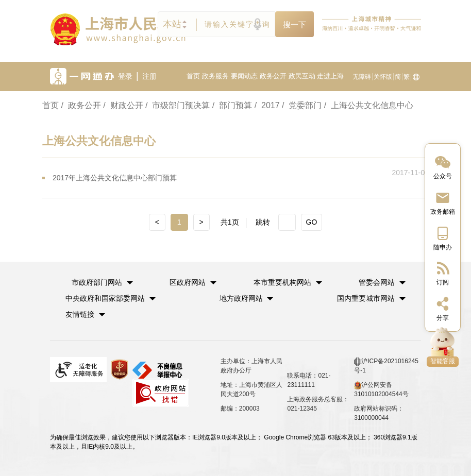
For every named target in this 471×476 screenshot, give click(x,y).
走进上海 (330, 76)
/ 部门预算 (232, 105)
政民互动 (302, 76)
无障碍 (362, 77)
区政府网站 (188, 282)
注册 (149, 76)
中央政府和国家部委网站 (105, 298)
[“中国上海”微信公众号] (443, 167)
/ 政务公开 (81, 105)
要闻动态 (244, 76)
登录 (125, 76)
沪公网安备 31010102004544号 (381, 389)
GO (312, 222)
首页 (193, 76)
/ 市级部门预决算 (178, 105)
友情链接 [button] (85, 314)
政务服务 (215, 76)
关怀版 (383, 77)
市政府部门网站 (97, 282)
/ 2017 (267, 105)
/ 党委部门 (302, 105)
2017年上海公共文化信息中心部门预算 (115, 178)
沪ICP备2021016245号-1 (386, 366)
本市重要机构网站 (282, 282)
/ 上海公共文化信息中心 (369, 105)
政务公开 (273, 76)
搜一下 (295, 24)
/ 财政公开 (123, 105)
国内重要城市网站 (366, 298)
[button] (102, 282)
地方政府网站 (241, 298)
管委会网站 (377, 282)
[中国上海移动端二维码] (443, 238)
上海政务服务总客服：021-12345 (318, 404)
